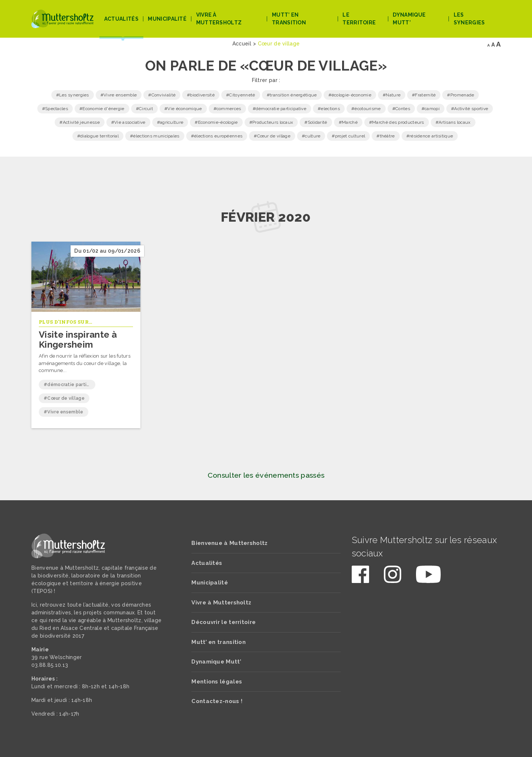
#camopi (431, 109)
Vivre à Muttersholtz (219, 19)
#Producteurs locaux (271, 122)
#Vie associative (128, 122)
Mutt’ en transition (289, 19)
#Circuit (144, 109)
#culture (311, 136)
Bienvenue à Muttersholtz (229, 543)
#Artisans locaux (453, 122)
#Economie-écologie (216, 122)
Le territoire (359, 19)
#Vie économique (183, 109)
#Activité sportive (470, 109)
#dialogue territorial (98, 136)
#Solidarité (316, 122)
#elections (329, 109)
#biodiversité (201, 95)
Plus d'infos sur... (66, 322)
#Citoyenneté (241, 95)
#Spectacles (55, 109)
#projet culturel (348, 136)
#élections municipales (155, 136)
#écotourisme (366, 109)
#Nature (392, 95)
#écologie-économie (350, 95)
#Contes (401, 109)
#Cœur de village (272, 136)
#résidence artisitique (430, 136)
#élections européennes (217, 136)
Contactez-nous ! (217, 701)
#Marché (348, 122)
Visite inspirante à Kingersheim (78, 339)
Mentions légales (217, 682)
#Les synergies (73, 95)
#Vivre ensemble (119, 95)
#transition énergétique (292, 95)
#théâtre (386, 136)
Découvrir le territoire (224, 622)
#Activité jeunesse (79, 122)
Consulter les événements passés (266, 475)
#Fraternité (424, 95)
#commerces (227, 109)
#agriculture (170, 122)
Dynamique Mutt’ (409, 19)
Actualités (121, 19)
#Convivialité (162, 95)
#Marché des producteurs (397, 122)
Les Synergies (469, 19)
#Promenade (461, 95)
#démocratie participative (280, 109)
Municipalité (167, 19)
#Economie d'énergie (102, 109)
